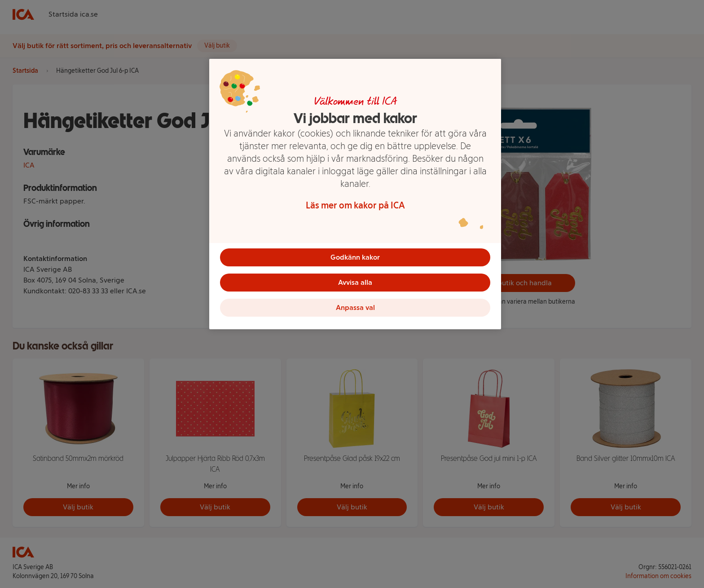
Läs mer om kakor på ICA (355, 205)
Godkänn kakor (355, 257)
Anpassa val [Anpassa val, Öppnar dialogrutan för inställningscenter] (355, 307)
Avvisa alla (355, 282)
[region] (355, 194)
